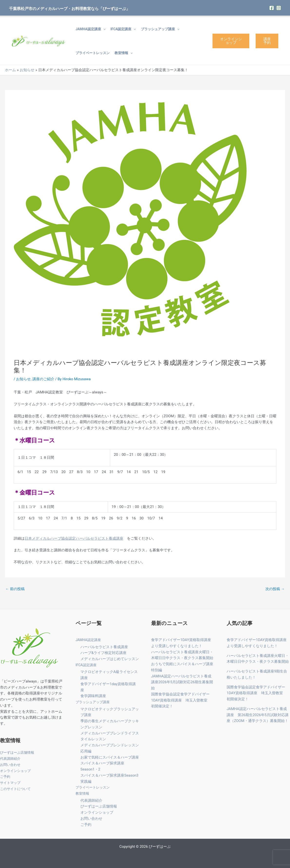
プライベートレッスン (93, 53)
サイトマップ (11, 783)
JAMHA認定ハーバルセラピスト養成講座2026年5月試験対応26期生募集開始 (182, 682)
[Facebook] (272, 8)
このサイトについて (16, 789)
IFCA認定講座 (123, 29)
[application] (103, 29)
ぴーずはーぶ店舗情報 (18, 752)
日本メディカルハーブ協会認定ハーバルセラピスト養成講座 (74, 538)
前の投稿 (15, 589)
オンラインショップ (231, 41)
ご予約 (5, 777)
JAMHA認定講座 (91, 29)
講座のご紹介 (43, 379)
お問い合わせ (11, 765)
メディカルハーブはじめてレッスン (110, 659)
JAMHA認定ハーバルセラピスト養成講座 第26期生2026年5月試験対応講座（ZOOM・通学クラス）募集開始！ (258, 715)
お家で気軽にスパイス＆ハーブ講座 (110, 757)
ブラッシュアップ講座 (160, 29)
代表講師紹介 (11, 759)
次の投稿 (275, 589)
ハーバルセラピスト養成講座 (104, 647)
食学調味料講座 (93, 696)
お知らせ (23, 379)
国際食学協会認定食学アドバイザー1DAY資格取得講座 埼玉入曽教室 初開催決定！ (181, 700)
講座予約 (267, 41)
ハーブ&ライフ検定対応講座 (103, 653)
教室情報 (124, 53)
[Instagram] (279, 8)
